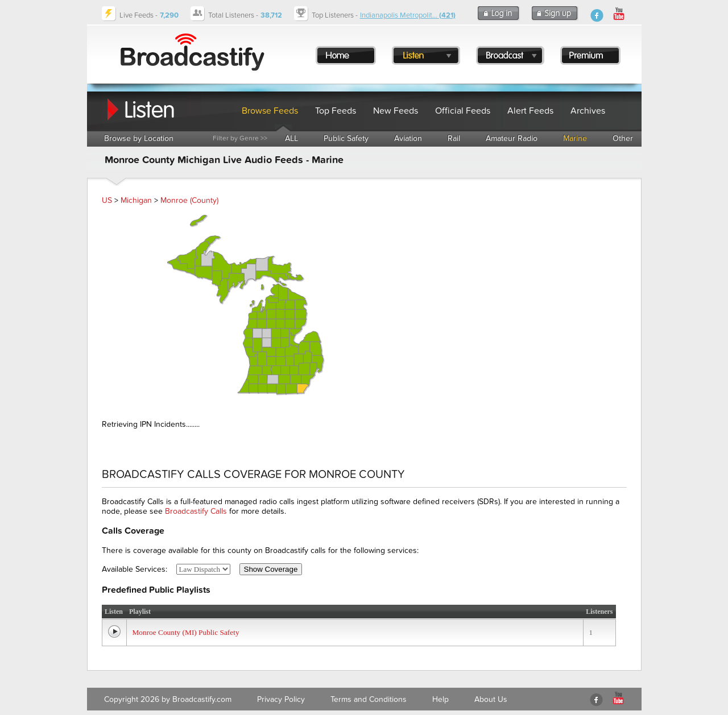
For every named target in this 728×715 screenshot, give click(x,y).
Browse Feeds (270, 111)
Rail (454, 138)
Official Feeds (463, 111)
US (107, 200)
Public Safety (346, 138)
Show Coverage (271, 569)
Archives (588, 111)
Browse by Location (139, 138)
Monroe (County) (189, 200)
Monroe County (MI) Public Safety (186, 632)
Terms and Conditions (369, 699)
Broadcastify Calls (196, 511)
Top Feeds (336, 111)
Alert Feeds (530, 111)
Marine (575, 138)
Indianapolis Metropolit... (408, 15)
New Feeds (396, 111)
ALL (291, 138)
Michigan (136, 200)
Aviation (408, 138)
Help (440, 699)
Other (623, 138)
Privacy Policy (281, 699)
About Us (491, 699)
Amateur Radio (512, 138)
